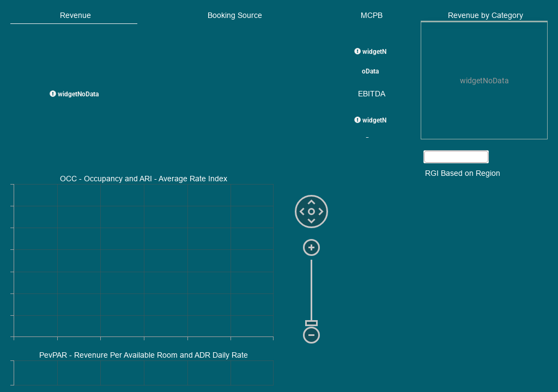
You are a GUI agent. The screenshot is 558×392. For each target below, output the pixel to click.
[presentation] (484, 81)
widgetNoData (74, 94)
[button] (456, 157)
